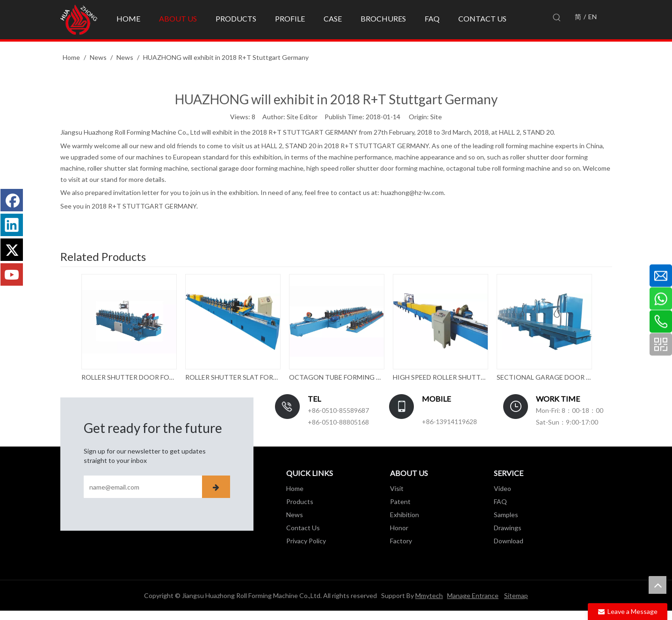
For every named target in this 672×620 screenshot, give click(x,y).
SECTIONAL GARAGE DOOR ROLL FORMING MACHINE (544, 377)
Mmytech (429, 595)
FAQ (500, 501)
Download (509, 541)
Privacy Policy (306, 541)
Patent (400, 501)
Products (300, 501)
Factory (401, 541)
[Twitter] (12, 250)
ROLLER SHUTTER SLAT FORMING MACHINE (232, 377)
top (658, 585)
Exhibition (405, 515)
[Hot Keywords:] (557, 18)
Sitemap (516, 595)
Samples (506, 515)
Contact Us (303, 528)
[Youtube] (12, 274)
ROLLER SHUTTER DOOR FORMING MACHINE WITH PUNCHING (129, 377)
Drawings (508, 528)
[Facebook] (12, 200)
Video (502, 488)
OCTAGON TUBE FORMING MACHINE (336, 377)
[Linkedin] (12, 225)
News (295, 515)
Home (295, 488)
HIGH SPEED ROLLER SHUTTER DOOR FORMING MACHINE (440, 377)
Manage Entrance (473, 595)
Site (436, 117)
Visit (397, 488)
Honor (399, 528)
